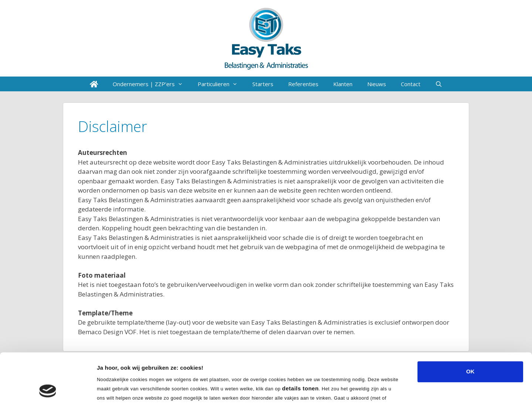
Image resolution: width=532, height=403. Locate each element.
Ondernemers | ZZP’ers (151, 84)
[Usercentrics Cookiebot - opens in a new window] (48, 389)
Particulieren (221, 84)
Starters (263, 84)
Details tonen (399, 388)
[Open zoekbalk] (439, 84)
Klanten (343, 84)
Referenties (303, 84)
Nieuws (377, 84)
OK (470, 323)
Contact (411, 84)
